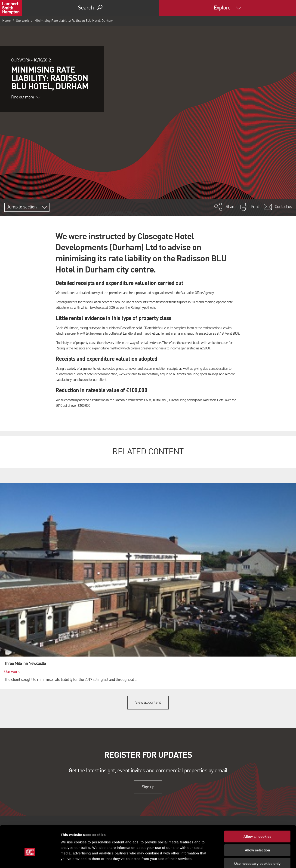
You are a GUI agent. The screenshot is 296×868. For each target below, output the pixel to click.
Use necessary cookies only (257, 839)
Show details (243, 859)
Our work (23, 21)
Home (6, 21)
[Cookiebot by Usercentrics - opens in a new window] (30, 859)
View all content (148, 703)
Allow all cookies (257, 811)
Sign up (148, 787)
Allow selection (257, 825)
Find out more (26, 97)
